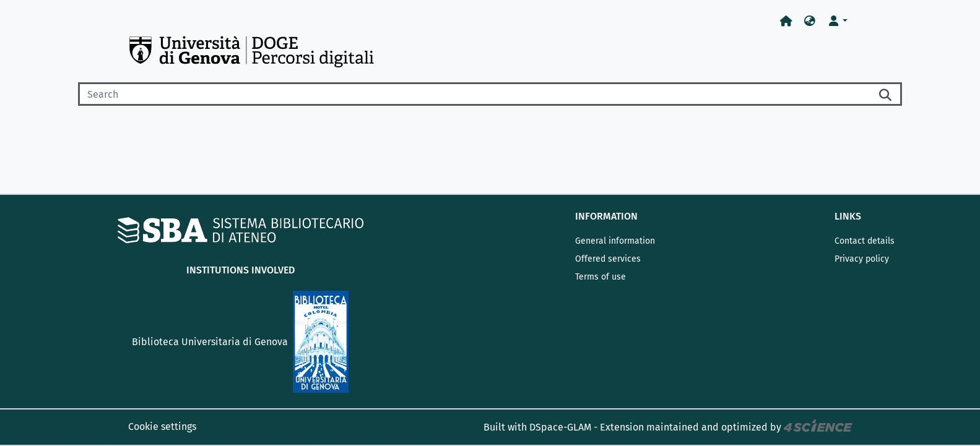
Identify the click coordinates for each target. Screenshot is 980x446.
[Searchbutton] (886, 94)
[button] (810, 21)
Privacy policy (862, 259)
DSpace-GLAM (560, 427)
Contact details (865, 241)
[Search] (474, 94)
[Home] (786, 21)
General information (615, 241)
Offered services (608, 259)
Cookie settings (162, 427)
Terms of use (601, 277)
